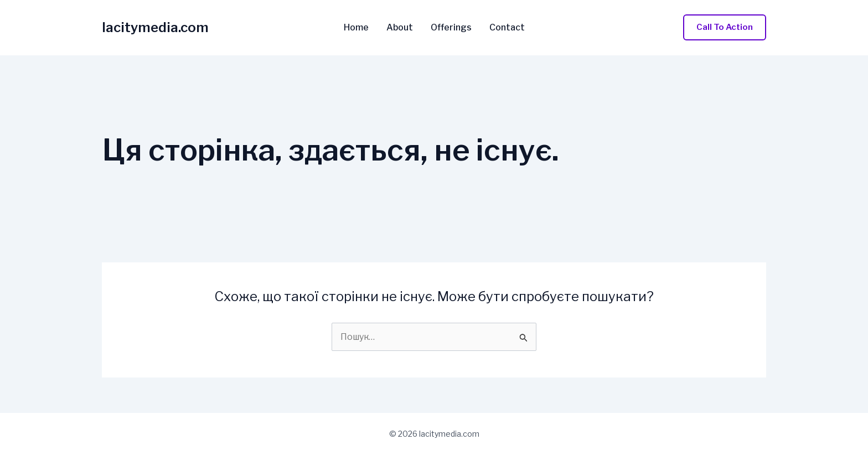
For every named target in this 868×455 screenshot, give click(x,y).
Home (356, 28)
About (400, 28)
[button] (725, 27)
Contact (507, 28)
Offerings (451, 28)
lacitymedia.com (155, 27)
